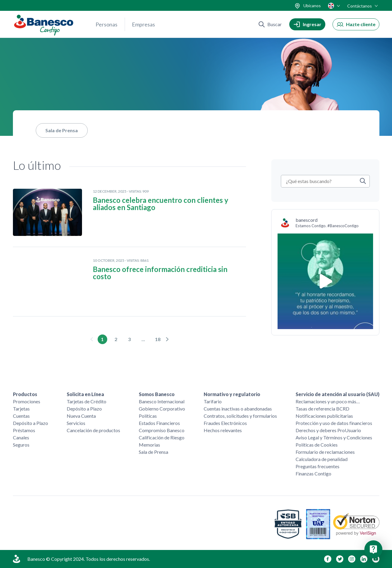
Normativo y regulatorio (232, 394)
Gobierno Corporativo (162, 409)
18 (158, 339)
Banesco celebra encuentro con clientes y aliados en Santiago (161, 204)
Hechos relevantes (223, 430)
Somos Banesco (157, 394)
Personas (106, 24)
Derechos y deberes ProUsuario (328, 430)
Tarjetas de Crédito (87, 401)
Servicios (76, 423)
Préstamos (24, 430)
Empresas (143, 24)
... (143, 339)
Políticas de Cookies (317, 445)
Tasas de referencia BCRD (322, 409)
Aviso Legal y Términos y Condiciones (334, 437)
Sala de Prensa (62, 130)
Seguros (21, 445)
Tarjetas (21, 409)
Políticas (148, 416)
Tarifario (213, 401)
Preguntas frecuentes (318, 466)
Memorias (149, 445)
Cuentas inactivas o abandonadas (238, 409)
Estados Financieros (159, 423)
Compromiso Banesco (162, 430)
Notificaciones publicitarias (324, 416)
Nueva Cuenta (81, 416)
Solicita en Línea (85, 394)
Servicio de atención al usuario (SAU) (337, 394)
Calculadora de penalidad (322, 459)
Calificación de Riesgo (162, 437)
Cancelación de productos (93, 430)
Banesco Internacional (162, 401)
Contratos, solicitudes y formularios (240, 416)
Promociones (27, 401)
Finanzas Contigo (313, 473)
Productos (25, 394)
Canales (21, 437)
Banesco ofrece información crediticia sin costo (160, 273)
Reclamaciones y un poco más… (328, 401)
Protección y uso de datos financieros (334, 423)
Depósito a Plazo (30, 423)
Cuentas (21, 416)
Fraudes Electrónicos (225, 423)
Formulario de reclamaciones (325, 452)
